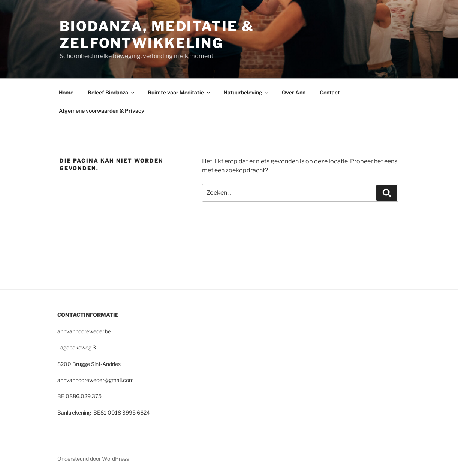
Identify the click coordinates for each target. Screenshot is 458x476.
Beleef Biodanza (112, 92)
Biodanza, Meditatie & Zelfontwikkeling (157, 35)
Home (66, 92)
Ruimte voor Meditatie (179, 92)
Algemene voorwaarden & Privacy (102, 111)
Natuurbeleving (246, 92)
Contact (330, 92)
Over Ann (294, 92)
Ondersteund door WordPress (93, 459)
